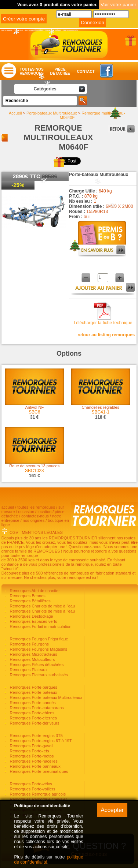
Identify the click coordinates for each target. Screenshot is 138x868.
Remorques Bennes (27, 596)
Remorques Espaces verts (33, 621)
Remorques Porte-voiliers (32, 789)
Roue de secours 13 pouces (34, 466)
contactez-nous (35, 516)
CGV (14, 532)
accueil (8, 507)
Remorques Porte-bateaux (33, 692)
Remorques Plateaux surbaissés (38, 675)
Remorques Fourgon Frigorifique (38, 639)
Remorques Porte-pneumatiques (38, 771)
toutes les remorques (36, 507)
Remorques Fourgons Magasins (38, 649)
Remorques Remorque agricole (37, 794)
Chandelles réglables (100, 407)
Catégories (45, 89)
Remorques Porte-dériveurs (34, 723)
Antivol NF (34, 407)
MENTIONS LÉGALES (42, 532)
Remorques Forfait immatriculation (40, 626)
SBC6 (34, 412)
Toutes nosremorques (32, 71)
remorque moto (71, 30)
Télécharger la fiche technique (103, 323)
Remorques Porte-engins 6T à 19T (40, 741)
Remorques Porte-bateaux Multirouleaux (45, 697)
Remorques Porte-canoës (32, 703)
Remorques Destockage (31, 616)
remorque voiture (53, 30)
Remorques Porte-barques (33, 687)
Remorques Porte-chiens (31, 713)
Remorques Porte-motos (31, 756)
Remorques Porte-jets (29, 751)
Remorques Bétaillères (29, 601)
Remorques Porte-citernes (32, 718)
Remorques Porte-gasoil (31, 746)
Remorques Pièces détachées (36, 665)
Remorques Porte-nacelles (33, 761)
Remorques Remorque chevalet (37, 799)
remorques (7, 30)
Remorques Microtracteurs (33, 654)
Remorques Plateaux (28, 670)
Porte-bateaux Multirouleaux (52, 113)
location (44, 512)
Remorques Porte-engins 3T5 (35, 736)
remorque (19, 30)
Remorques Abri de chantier (34, 591)
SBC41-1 (100, 412)
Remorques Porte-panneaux (34, 766)
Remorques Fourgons (28, 644)
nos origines (34, 520)
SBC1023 (34, 471)
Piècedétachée (60, 71)
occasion (26, 512)
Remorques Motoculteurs (32, 659)
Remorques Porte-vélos (30, 784)
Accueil (15, 113)
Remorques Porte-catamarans (36, 708)
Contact (79, 72)
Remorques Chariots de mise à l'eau (42, 606)
